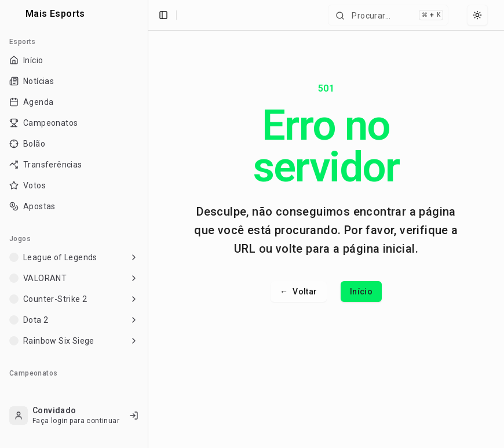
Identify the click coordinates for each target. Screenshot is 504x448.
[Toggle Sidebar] (148, 224)
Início (361, 292)
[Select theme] (477, 15)
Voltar (299, 292)
